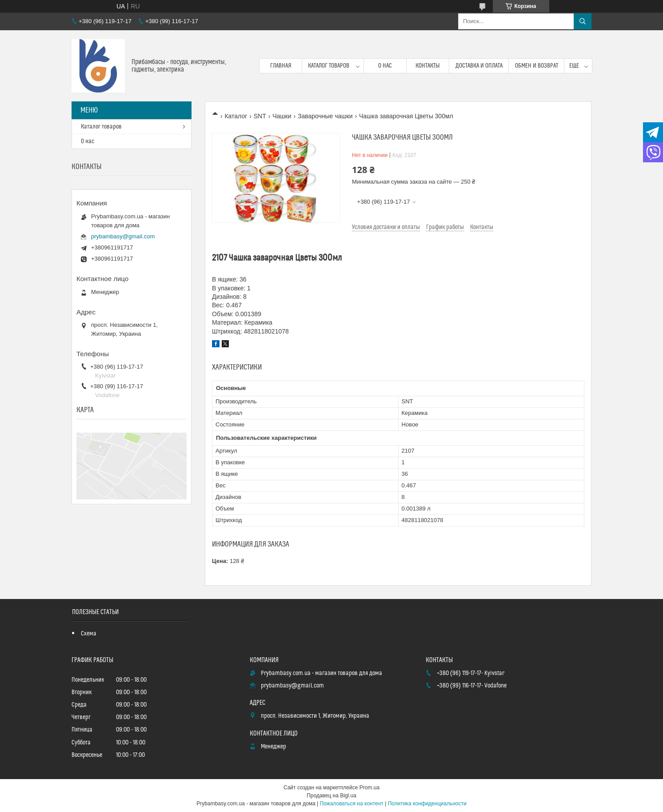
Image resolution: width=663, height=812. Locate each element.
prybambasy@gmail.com (123, 236)
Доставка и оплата (479, 66)
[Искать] (583, 21)
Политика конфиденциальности (427, 804)
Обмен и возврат (537, 66)
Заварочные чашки (325, 116)
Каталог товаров (329, 66)
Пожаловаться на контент (351, 804)
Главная (281, 66)
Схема (89, 634)
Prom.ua (369, 788)
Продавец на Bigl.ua (331, 796)
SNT (260, 116)
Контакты (428, 66)
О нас (385, 66)
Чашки (282, 116)
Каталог (236, 116)
